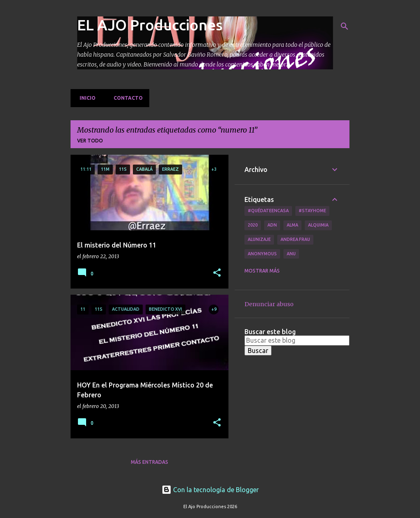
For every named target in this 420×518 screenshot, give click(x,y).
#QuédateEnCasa (268, 211)
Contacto (126, 98)
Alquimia (318, 225)
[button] (217, 273)
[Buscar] (345, 26)
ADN (272, 225)
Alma (292, 225)
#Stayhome (312, 211)
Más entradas (150, 462)
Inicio (85, 98)
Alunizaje (259, 239)
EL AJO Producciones (150, 25)
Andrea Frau (295, 239)
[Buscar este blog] (297, 340)
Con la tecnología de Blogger (210, 490)
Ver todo (90, 141)
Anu (291, 254)
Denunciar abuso (269, 304)
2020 (253, 225)
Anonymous (262, 254)
